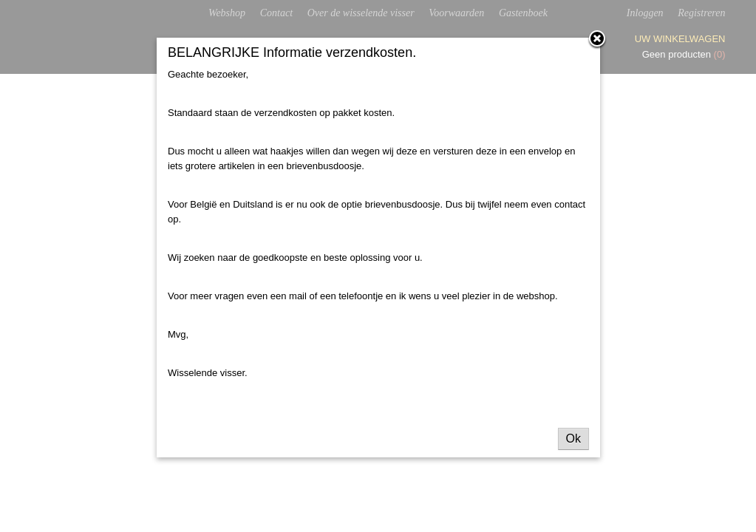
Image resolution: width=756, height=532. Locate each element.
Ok (573, 439)
